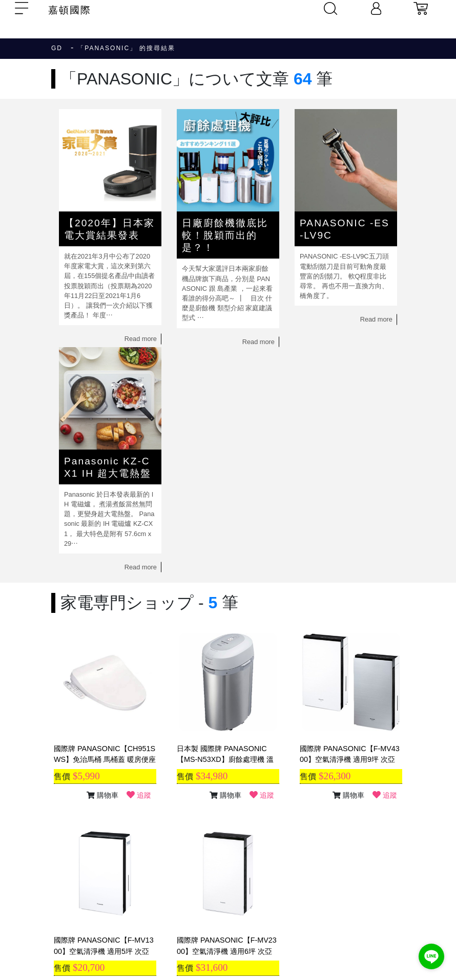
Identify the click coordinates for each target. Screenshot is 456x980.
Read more (141, 339)
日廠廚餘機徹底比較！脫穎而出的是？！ (225, 235)
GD (57, 48)
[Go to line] (431, 956)
